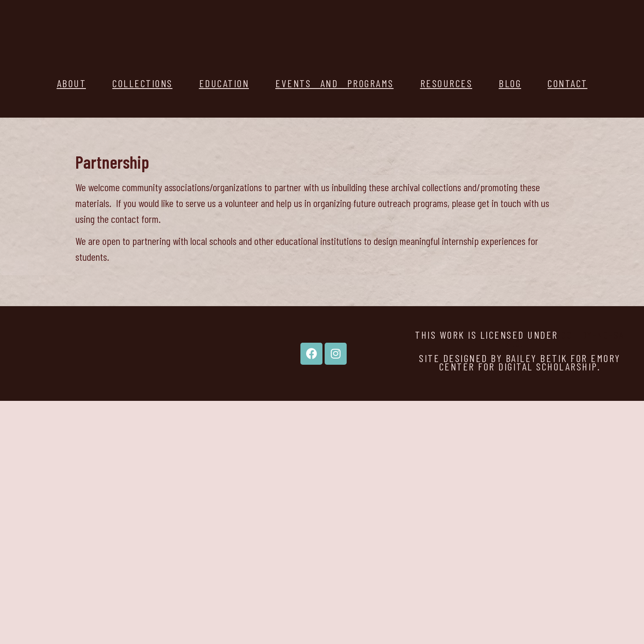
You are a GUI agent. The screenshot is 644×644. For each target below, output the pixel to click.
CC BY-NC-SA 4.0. (566, 339)
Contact (568, 83)
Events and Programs (335, 83)
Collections (142, 83)
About (72, 83)
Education (224, 83)
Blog (510, 83)
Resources (446, 83)
